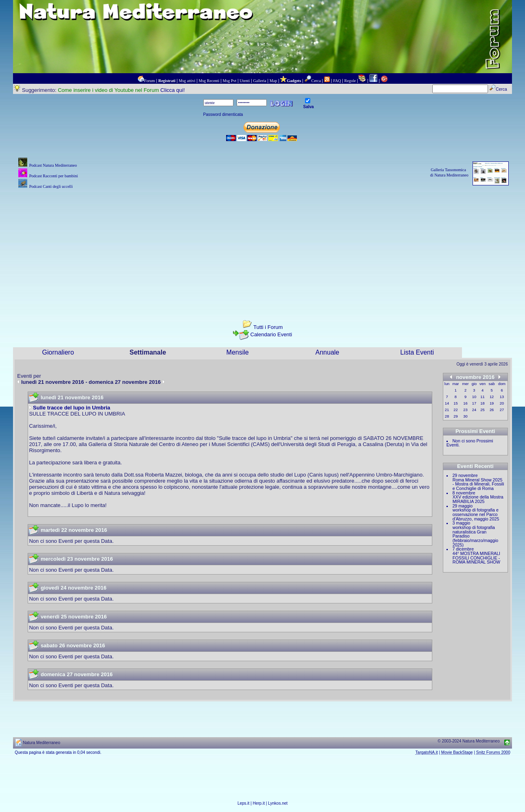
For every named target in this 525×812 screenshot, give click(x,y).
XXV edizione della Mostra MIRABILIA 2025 (478, 499)
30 (465, 416)
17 (474, 403)
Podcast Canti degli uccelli (51, 186)
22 (455, 410)
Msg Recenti (209, 81)
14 (447, 403)
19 (492, 403)
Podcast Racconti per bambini (54, 176)
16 (465, 403)
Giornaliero (58, 352)
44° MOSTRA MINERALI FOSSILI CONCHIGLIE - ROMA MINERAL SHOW (476, 558)
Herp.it (259, 803)
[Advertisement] (263, 248)
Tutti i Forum (268, 327)
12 (492, 397)
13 (502, 397)
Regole (350, 81)
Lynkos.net (278, 803)
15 (455, 403)
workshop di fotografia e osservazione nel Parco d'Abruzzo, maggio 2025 (476, 514)
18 (482, 403)
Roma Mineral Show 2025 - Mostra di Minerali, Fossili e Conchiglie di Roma (478, 484)
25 (482, 410)
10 (474, 397)
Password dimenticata (223, 114)
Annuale (328, 352)
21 (447, 410)
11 (482, 397)
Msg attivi (187, 81)
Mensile (238, 352)
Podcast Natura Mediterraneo (53, 165)
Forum (149, 81)
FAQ (337, 81)
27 (502, 410)
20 (502, 403)
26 (492, 410)
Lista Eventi (417, 352)
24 (474, 410)
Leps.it (243, 803)
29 (455, 416)
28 (447, 416)
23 (465, 410)
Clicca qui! (172, 90)
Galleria (259, 81)
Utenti (245, 81)
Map (273, 81)
